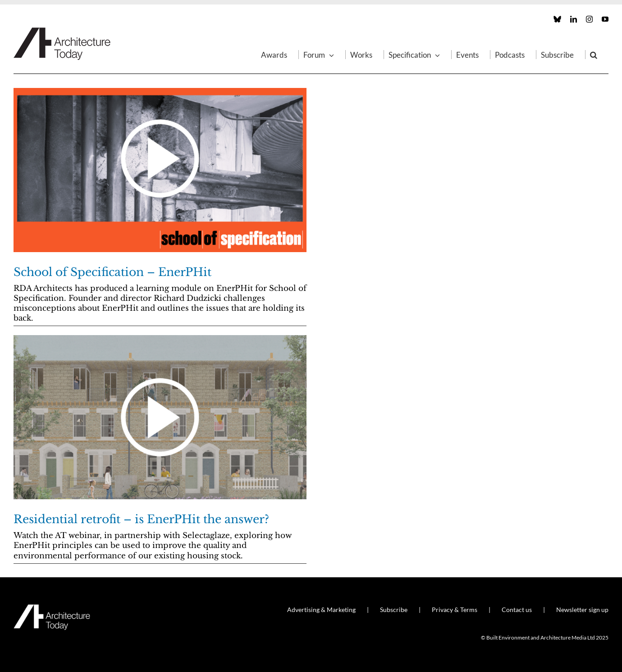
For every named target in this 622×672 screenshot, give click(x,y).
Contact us (517, 610)
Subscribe (394, 610)
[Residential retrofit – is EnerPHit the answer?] (160, 417)
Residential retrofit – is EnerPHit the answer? (141, 519)
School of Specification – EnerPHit (112, 272)
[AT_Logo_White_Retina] (52, 608)
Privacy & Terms (455, 610)
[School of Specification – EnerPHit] (160, 170)
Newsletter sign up (582, 610)
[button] (594, 55)
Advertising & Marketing (321, 610)
